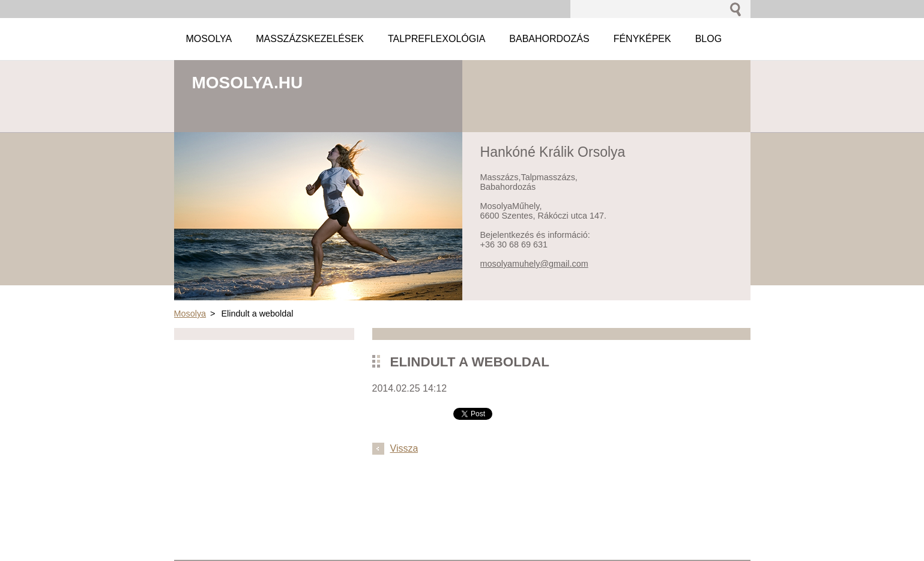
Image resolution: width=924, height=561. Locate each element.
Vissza (404, 448)
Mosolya (190, 314)
